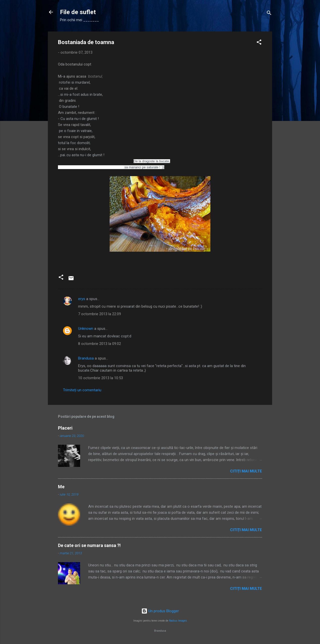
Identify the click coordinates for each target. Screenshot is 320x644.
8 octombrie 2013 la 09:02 (100, 344)
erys (82, 299)
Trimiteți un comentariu (82, 390)
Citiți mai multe (246, 471)
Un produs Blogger (160, 611)
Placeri (65, 428)
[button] (259, 43)
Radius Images (178, 621)
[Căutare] (269, 14)
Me (61, 487)
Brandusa (86, 358)
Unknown (86, 329)
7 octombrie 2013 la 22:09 (100, 314)
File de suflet (78, 12)
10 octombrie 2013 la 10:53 (101, 378)
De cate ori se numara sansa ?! (89, 545)
